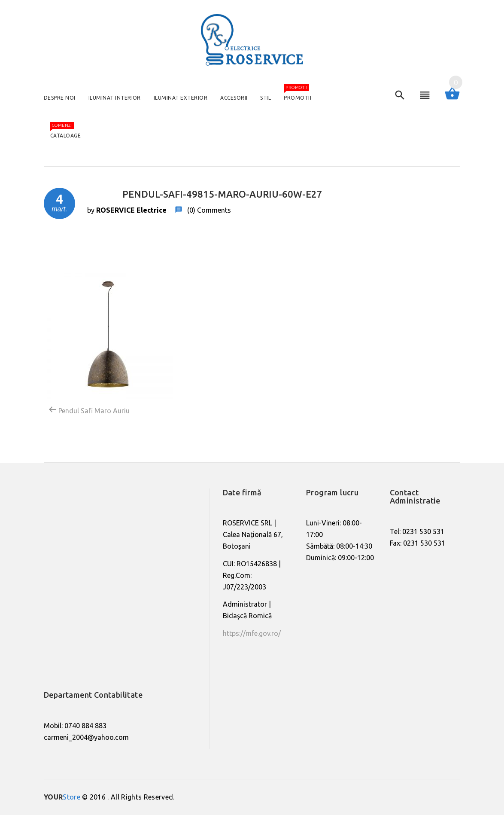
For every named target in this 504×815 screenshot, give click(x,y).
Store (62, 797)
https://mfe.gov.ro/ (252, 633)
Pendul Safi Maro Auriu (89, 410)
